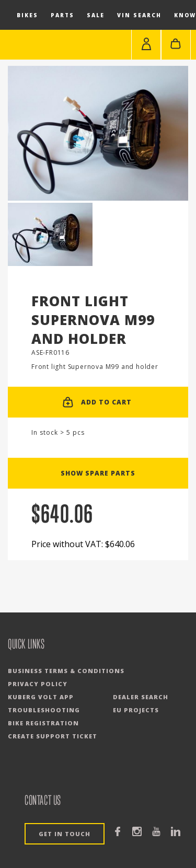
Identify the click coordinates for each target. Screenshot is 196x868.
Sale (96, 15)
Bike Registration (43, 723)
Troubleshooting (44, 710)
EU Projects (136, 710)
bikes (27, 15)
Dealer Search (141, 697)
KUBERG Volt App (41, 697)
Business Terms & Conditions (66, 671)
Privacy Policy (38, 684)
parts (62, 15)
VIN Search (139, 15)
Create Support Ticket (53, 736)
